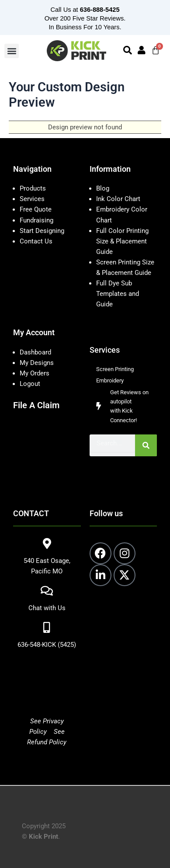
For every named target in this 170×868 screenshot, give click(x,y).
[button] (12, 51)
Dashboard (35, 352)
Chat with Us (47, 608)
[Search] (146, 445)
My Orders (35, 373)
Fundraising (36, 220)
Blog (103, 188)
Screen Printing (115, 369)
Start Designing (42, 231)
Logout (30, 384)
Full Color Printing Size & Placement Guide (122, 241)
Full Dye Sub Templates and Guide (118, 294)
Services (32, 199)
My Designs (37, 363)
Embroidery (110, 380)
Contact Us (36, 241)
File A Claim (36, 405)
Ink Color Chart (118, 199)
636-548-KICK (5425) (47, 645)
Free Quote (36, 209)
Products (33, 188)
